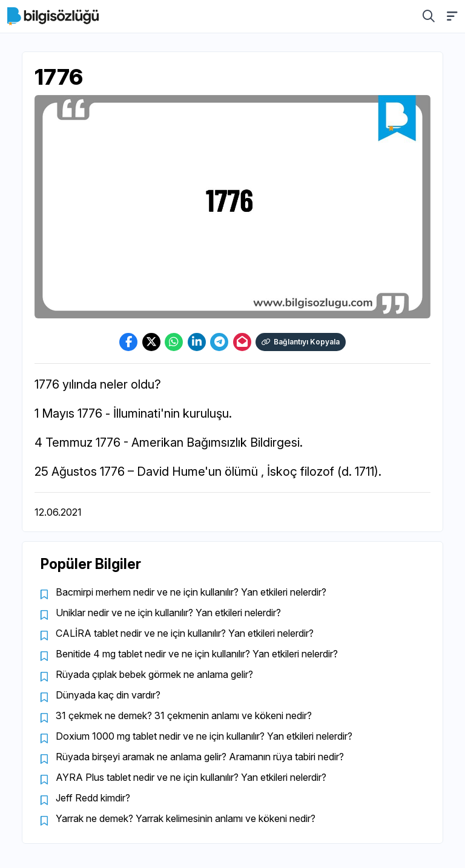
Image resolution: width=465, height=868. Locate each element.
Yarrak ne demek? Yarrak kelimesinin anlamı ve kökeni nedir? (186, 818)
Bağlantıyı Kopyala (301, 342)
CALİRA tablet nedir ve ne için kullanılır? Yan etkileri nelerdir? (185, 633)
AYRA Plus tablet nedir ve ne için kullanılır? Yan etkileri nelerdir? (191, 777)
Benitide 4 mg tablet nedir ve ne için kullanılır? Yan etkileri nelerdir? (197, 654)
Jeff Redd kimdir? (93, 798)
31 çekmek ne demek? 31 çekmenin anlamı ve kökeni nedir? (184, 715)
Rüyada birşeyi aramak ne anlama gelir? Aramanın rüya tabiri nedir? (200, 757)
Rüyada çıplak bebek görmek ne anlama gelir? (154, 674)
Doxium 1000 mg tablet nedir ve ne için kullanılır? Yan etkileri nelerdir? (204, 736)
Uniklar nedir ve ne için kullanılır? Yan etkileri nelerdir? (168, 613)
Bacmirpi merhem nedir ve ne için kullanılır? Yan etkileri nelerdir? (191, 592)
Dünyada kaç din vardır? (108, 695)
